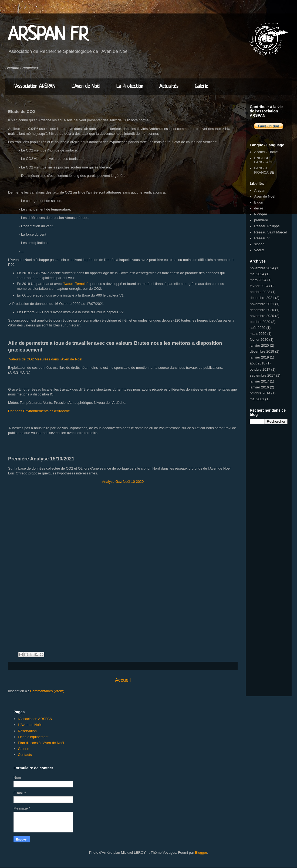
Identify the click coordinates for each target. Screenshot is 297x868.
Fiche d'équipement (33, 737)
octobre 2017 (260, 369)
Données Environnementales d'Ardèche (39, 411)
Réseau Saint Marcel (270, 232)
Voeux (259, 250)
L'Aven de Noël (86, 87)
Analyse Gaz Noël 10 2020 (123, 482)
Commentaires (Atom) (47, 691)
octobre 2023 (260, 292)
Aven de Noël (265, 196)
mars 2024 (258, 280)
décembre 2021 (262, 298)
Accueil (123, 680)
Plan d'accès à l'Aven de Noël (41, 743)
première (261, 220)
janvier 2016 (259, 387)
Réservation (27, 731)
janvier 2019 (259, 357)
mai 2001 (257, 399)
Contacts (25, 755)
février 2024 (259, 286)
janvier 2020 (259, 345)
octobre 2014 (260, 393)
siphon (259, 244)
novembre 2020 (262, 316)
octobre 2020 (260, 322)
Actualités (169, 87)
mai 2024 (257, 274)
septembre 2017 (262, 375)
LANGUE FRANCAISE (264, 170)
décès (259, 208)
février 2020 (259, 340)
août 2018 (258, 363)
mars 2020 (258, 334)
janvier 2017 (259, 381)
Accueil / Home (266, 152)
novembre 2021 (262, 304)
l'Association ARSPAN (34, 87)
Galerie (201, 87)
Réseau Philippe (267, 226)
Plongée (261, 214)
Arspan (260, 190)
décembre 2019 (262, 351)
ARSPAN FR (48, 35)
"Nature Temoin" (75, 284)
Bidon (259, 202)
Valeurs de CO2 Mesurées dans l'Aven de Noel (45, 359)
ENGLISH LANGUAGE (264, 160)
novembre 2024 (262, 268)
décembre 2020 (262, 310)
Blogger (201, 852)
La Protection (130, 87)
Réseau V (262, 238)
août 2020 (258, 328)
